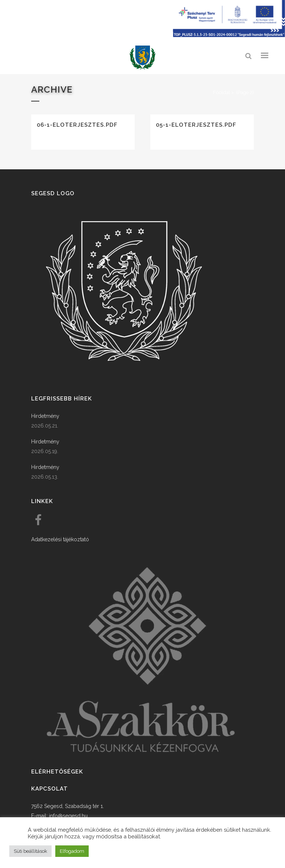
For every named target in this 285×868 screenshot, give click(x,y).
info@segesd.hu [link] (68, 815)
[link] (142, 58)
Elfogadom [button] (72, 851)
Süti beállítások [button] (30, 851)
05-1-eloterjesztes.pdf (196, 125)
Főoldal (222, 92)
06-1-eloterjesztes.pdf (77, 125)
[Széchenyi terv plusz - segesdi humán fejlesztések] (229, 35)
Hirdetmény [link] (45, 415)
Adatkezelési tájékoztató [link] (60, 538)
